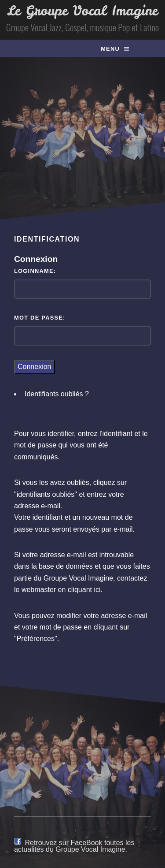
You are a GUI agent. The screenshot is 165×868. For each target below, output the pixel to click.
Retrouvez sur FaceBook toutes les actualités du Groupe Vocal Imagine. (74, 846)
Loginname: (35, 271)
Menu (110, 49)
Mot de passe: (40, 318)
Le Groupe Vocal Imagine (82, 11)
